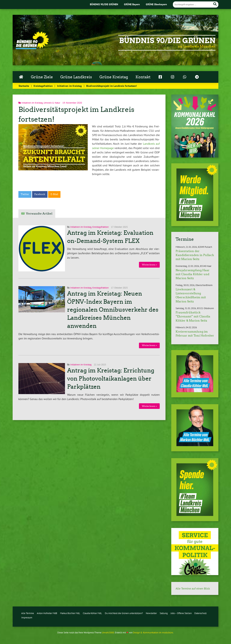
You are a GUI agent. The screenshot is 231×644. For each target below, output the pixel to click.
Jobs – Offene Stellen (181, 613)
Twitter (25, 194)
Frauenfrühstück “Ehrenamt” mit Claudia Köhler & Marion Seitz (193, 316)
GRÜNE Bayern (132, 4)
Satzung (164, 613)
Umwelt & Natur (52, 103)
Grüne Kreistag (114, 77)
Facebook (40, 194)
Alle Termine (28, 613)
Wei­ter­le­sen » (149, 265)
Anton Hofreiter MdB (47, 613)
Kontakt (143, 77)
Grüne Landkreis (76, 77)
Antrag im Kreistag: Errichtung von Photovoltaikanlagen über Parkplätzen (111, 379)
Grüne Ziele (42, 77)
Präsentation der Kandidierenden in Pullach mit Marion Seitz (195, 255)
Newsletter (151, 613)
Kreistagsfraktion (43, 86)
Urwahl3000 (108, 633)
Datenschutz (201, 613)
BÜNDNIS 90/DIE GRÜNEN (104, 4)
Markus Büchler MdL (70, 613)
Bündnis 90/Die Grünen (167, 41)
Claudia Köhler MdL (92, 613)
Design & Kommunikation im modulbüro (153, 633)
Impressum (27, 618)
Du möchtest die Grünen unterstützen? (124, 613)
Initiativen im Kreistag (69, 86)
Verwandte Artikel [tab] (39, 214)
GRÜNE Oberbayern (156, 4)
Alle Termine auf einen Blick (193, 588)
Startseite (24, 86)
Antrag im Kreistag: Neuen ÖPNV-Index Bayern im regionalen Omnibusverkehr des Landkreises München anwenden (113, 310)
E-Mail (54, 194)
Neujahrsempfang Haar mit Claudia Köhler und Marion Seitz (193, 274)
